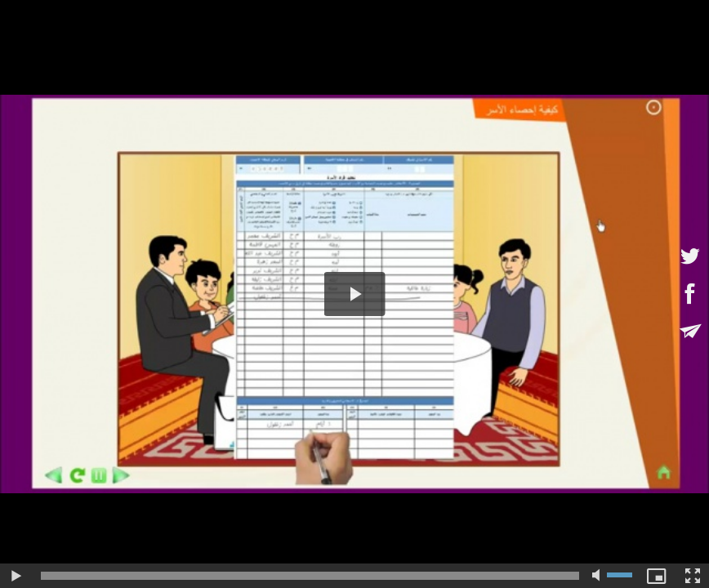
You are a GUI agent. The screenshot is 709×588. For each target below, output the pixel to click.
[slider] (310, 576)
